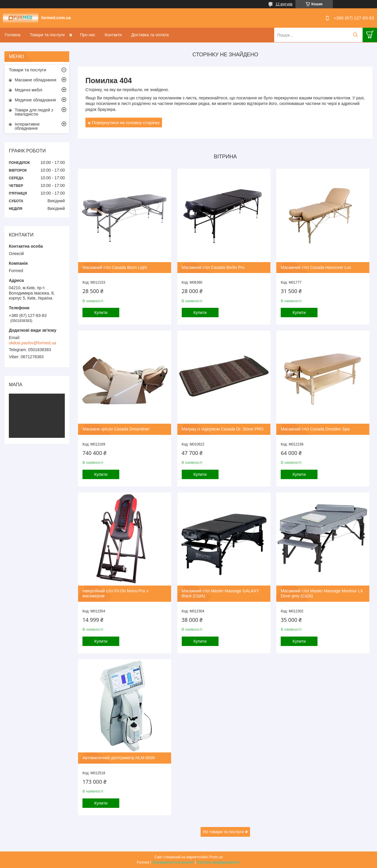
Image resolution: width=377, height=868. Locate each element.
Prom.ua (216, 857)
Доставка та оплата (150, 35)
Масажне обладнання (35, 80)
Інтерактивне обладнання (27, 126)
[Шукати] (355, 35)
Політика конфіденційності (219, 862)
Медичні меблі (28, 90)
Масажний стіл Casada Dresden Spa (315, 429)
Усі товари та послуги (223, 832)
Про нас (87, 35)
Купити (101, 313)
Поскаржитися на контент (173, 862)
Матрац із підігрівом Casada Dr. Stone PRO (223, 429)
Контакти (113, 35)
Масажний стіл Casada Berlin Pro (213, 267)
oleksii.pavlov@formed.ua (33, 343)
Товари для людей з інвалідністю (34, 112)
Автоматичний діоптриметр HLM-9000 (119, 758)
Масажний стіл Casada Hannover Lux (316, 267)
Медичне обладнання (35, 100)
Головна (13, 35)
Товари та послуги (47, 35)
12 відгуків (284, 4)
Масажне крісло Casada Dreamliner (116, 429)
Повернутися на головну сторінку (126, 123)
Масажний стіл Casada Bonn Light (115, 267)
